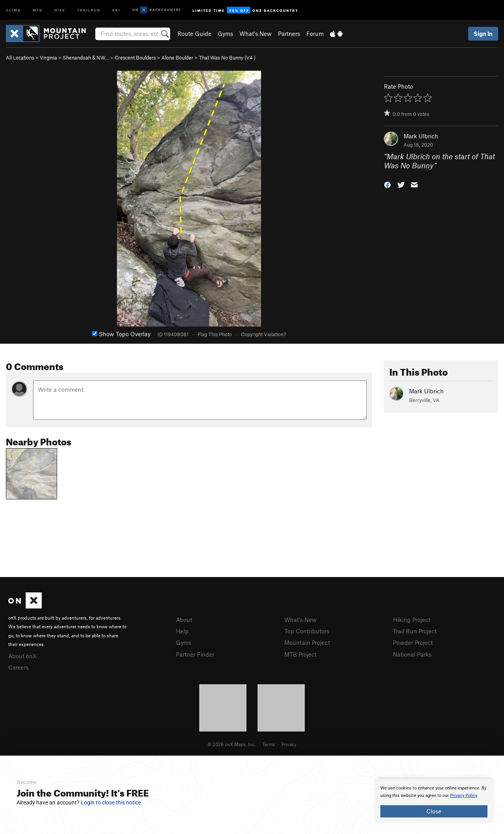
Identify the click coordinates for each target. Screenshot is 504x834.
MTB (38, 10)
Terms (269, 744)
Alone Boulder (177, 58)
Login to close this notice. (112, 802)
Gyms (225, 34)
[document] (434, 801)
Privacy (289, 744)
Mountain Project (307, 642)
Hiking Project (412, 620)
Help (182, 631)
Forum (315, 34)
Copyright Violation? (263, 334)
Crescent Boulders (135, 58)
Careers (19, 667)
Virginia (48, 58)
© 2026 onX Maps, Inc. (232, 744)
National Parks (412, 654)
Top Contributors (307, 631)
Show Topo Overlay (121, 334)
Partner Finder (195, 654)
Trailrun (89, 10)
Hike (60, 10)
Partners (289, 34)
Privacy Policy (464, 796)
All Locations (20, 58)
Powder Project (413, 642)
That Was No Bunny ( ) (227, 58)
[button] (387, 184)
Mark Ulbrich (421, 136)
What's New (256, 34)
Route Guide (195, 34)
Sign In (483, 34)
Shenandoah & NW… (86, 58)
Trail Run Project (415, 631)
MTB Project (300, 654)
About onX (22, 656)
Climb (13, 10)
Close (434, 811)
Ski (116, 10)
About (184, 620)
